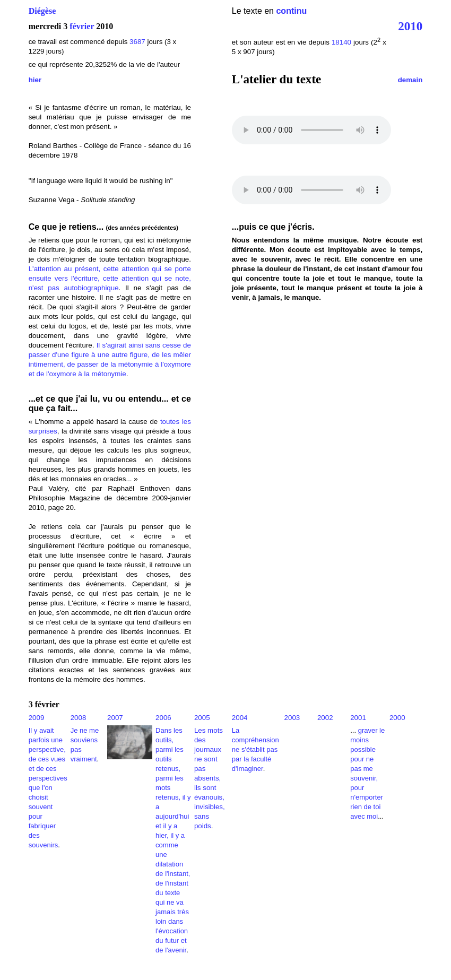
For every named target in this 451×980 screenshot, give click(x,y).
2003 (292, 718)
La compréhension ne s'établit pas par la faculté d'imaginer (255, 749)
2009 (37, 718)
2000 (397, 718)
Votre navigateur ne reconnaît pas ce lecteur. (311, 130)
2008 (79, 718)
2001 (358, 718)
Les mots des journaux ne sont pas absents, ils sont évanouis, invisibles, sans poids (210, 778)
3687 (137, 42)
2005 (202, 718)
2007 (115, 718)
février (82, 26)
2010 (410, 26)
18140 (341, 42)
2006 (163, 718)
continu (291, 11)
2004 (240, 718)
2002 (325, 718)
